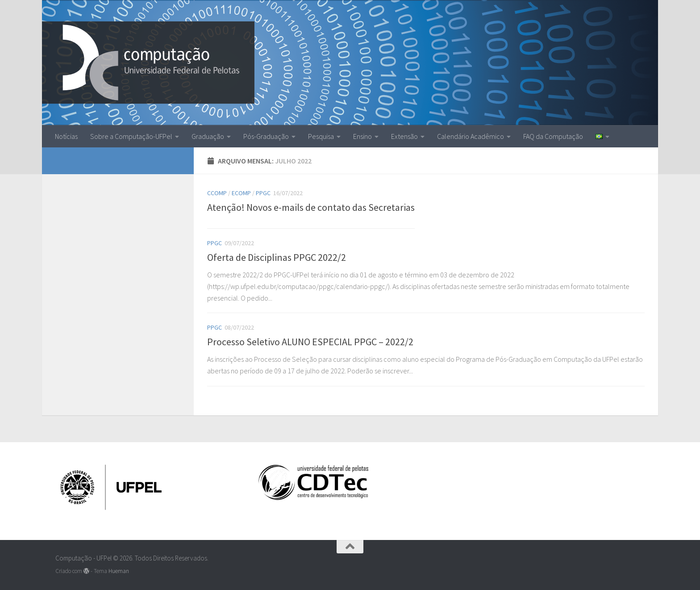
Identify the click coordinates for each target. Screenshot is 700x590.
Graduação (208, 136)
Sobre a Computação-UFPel (131, 136)
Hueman (119, 571)
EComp (241, 193)
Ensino (362, 136)
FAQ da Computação (553, 136)
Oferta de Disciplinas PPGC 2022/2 (277, 257)
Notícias (66, 136)
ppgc (263, 193)
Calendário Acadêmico (471, 136)
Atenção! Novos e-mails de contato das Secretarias (311, 207)
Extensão (404, 136)
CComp (217, 193)
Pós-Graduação (266, 136)
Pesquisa (321, 136)
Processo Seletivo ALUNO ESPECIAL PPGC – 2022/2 (310, 342)
